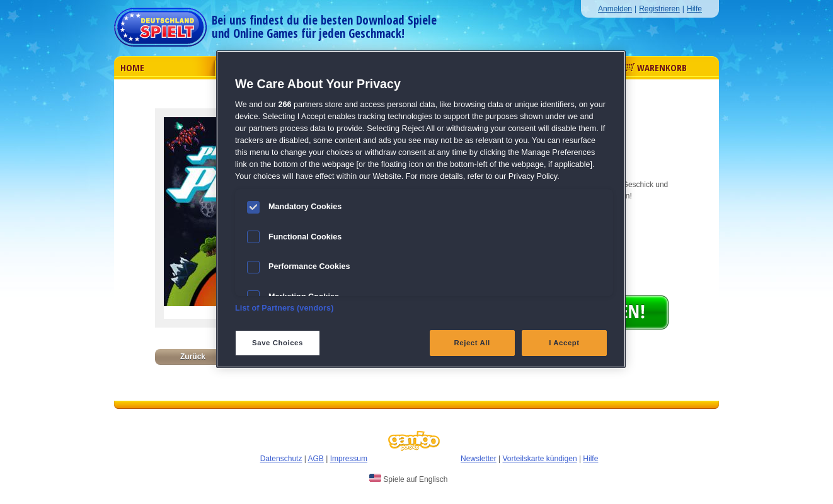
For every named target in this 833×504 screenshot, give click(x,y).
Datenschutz (281, 459)
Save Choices (278, 343)
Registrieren (659, 9)
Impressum (349, 459)
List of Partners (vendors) (284, 308)
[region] (421, 209)
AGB (316, 459)
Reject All (472, 343)
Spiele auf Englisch (408, 479)
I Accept (564, 343)
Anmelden (615, 9)
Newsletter (479, 459)
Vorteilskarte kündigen (539, 459)
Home (132, 67)
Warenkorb (656, 67)
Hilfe (694, 9)
